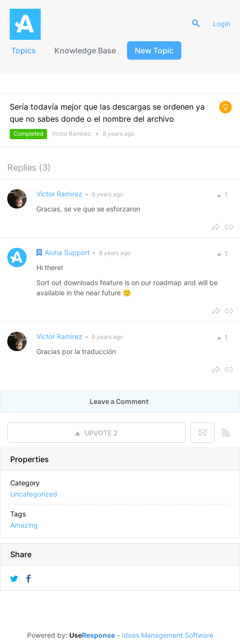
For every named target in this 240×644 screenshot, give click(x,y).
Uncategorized (34, 494)
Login (222, 24)
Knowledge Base (85, 50)
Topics (24, 50)
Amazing (24, 525)
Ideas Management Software (168, 635)
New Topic (154, 50)
